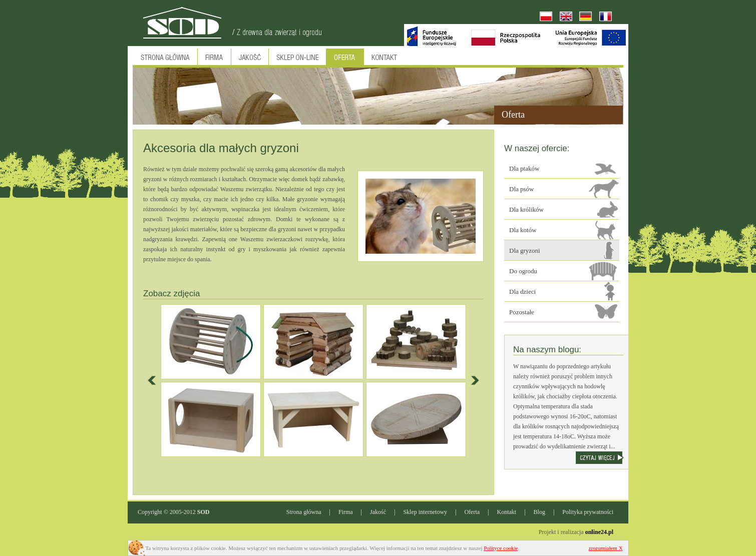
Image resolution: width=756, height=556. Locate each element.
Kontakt (507, 512)
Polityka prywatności (588, 512)
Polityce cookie (501, 548)
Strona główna (304, 512)
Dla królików (526, 209)
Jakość (378, 512)
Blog (539, 512)
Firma (346, 512)
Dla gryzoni (525, 250)
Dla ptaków (524, 168)
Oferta (472, 512)
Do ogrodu (523, 271)
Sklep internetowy (425, 512)
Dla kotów (523, 230)
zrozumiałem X (606, 548)
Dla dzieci (522, 292)
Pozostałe (522, 312)
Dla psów (521, 189)
